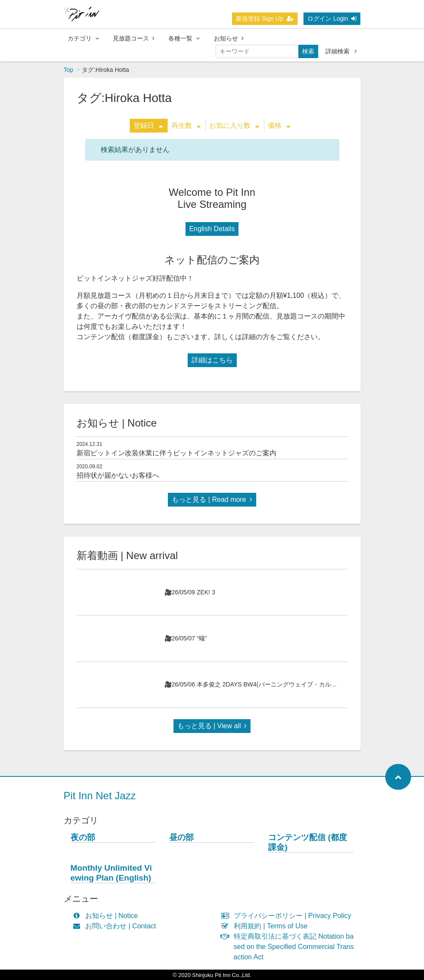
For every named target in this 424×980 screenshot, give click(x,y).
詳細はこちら (212, 360)
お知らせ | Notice (107, 916)
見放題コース (134, 38)
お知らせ (229, 38)
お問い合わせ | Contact (116, 926)
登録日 (148, 125)
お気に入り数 (234, 125)
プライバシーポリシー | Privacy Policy (288, 916)
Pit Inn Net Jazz (100, 796)
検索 (308, 51)
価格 (279, 125)
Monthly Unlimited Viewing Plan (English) (111, 873)
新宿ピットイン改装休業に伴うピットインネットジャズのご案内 (176, 453)
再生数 (186, 125)
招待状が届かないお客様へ (118, 475)
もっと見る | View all (212, 726)
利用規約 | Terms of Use (266, 926)
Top (69, 70)
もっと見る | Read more (212, 499)
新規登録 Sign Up (265, 19)
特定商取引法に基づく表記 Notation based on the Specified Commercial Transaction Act (289, 947)
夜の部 (83, 837)
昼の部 (181, 837)
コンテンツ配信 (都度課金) (308, 842)
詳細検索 (341, 51)
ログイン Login (332, 19)
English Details (212, 229)
